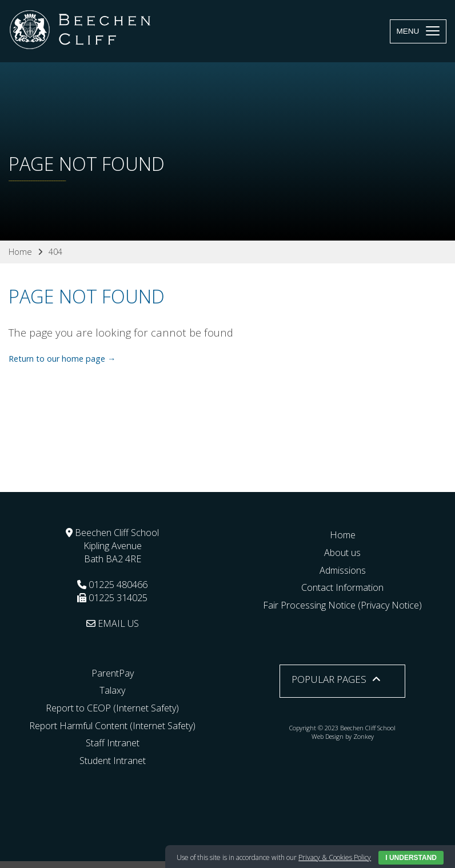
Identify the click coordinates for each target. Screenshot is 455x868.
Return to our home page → (62, 359)
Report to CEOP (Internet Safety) (112, 708)
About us (342, 553)
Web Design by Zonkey (343, 736)
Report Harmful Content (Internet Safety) (112, 726)
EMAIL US (113, 623)
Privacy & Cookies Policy (335, 857)
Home (343, 535)
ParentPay (113, 673)
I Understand (411, 858)
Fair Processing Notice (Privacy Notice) (342, 605)
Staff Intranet (113, 743)
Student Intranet (113, 761)
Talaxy (112, 690)
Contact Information (342, 587)
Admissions (343, 570)
